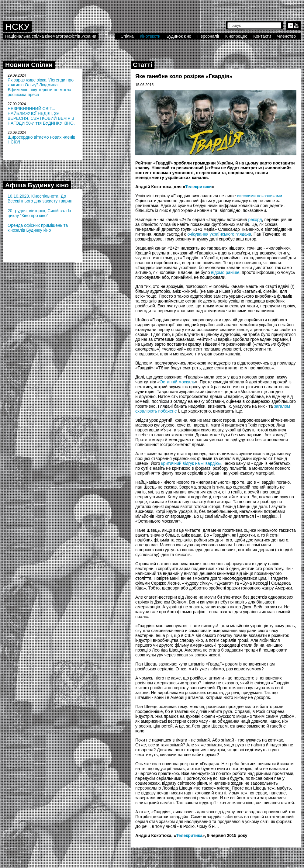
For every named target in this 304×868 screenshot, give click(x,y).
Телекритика (189, 835)
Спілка (127, 36)
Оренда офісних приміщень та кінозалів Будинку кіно (38, 228)
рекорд (255, 220)
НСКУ (17, 27)
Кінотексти (150, 36)
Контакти (262, 36)
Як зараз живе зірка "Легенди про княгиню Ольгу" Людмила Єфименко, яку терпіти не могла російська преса (41, 87)
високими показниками (260, 196)
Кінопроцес (236, 36)
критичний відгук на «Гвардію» (191, 463)
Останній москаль (177, 382)
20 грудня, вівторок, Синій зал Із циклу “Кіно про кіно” (39, 213)
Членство (287, 36)
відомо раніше (225, 272)
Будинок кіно (179, 36)
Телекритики (198, 187)
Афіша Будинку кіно (37, 185)
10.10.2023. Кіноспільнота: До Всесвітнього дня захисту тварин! (41, 199)
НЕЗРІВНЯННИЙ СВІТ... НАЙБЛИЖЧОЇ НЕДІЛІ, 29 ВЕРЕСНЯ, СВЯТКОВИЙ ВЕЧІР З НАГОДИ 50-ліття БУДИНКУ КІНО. (41, 116)
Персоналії (208, 36)
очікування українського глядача (219, 234)
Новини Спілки (29, 65)
